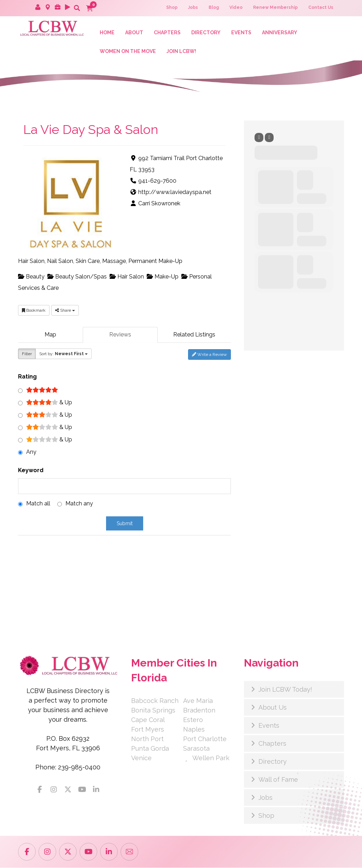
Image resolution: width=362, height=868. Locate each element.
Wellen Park (206, 758)
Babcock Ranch (155, 701)
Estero (193, 720)
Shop (266, 816)
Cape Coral (148, 720)
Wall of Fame (278, 780)
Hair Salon (127, 277)
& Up (49, 403)
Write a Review (209, 355)
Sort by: (63, 354)
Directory (273, 762)
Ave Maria (198, 701)
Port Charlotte (205, 739)
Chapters (272, 744)
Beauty (31, 277)
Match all (38, 504)
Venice (141, 758)
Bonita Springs (153, 711)
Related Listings (194, 335)
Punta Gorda (150, 749)
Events (269, 726)
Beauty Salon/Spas (77, 277)
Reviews (120, 335)
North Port (147, 739)
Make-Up (163, 277)
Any (31, 452)
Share (65, 311)
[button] (77, 8)
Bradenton (199, 711)
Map (50, 335)
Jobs (265, 798)
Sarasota (196, 749)
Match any (79, 504)
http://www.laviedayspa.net (175, 193)
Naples (194, 730)
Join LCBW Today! (285, 690)
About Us (273, 708)
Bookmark (34, 311)
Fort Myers (148, 730)
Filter (27, 354)
